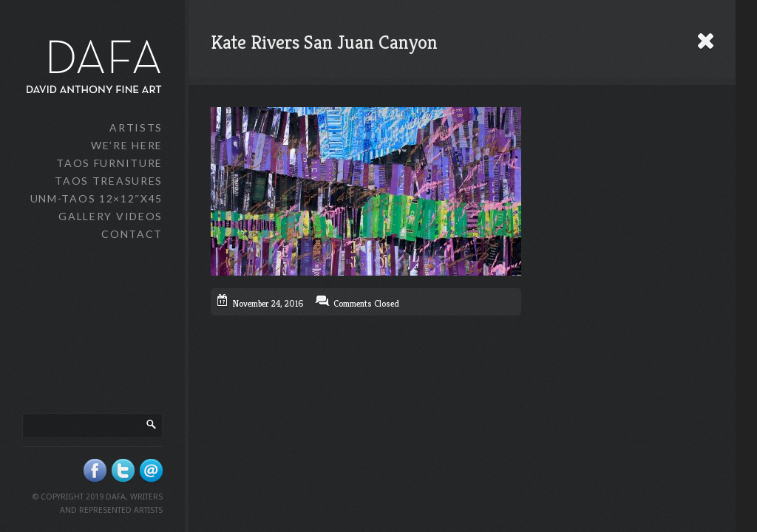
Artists (136, 127)
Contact (132, 234)
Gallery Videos (111, 216)
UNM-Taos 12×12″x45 (96, 198)
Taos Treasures (109, 181)
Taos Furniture (109, 163)
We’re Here (127, 145)
